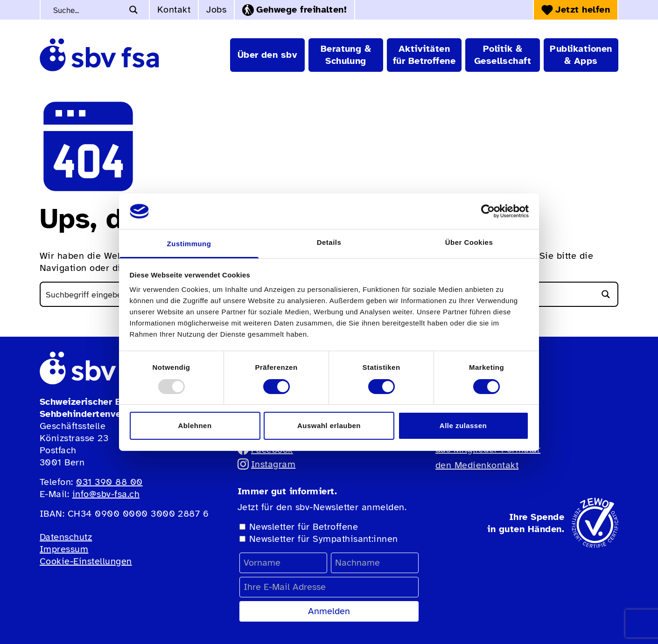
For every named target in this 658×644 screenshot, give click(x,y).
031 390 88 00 (109, 482)
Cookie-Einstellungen (86, 561)
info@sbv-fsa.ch (106, 494)
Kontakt (174, 10)
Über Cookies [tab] (469, 242)
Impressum (64, 549)
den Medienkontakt (477, 465)
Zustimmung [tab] (189, 244)
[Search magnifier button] (133, 10)
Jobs (216, 10)
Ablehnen (195, 426)
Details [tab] (329, 242)
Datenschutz (66, 537)
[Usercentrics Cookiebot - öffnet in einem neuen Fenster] (488, 211)
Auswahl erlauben (329, 426)
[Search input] (87, 10)
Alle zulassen (463, 426)
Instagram (266, 464)
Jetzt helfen (576, 10)
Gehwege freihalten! (294, 10)
